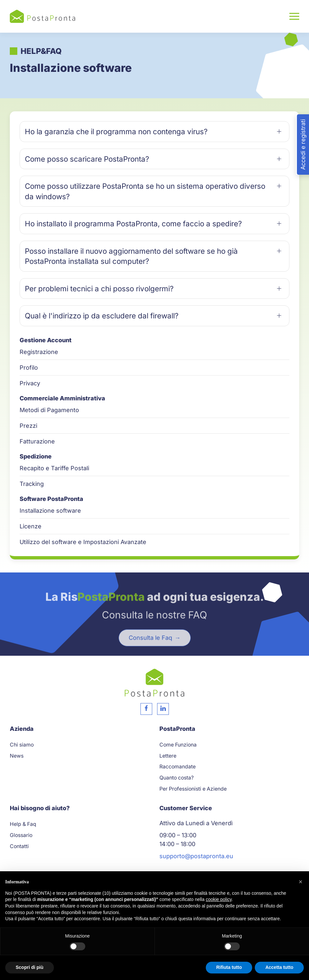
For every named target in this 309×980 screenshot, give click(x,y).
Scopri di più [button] (30, 967)
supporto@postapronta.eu (196, 856)
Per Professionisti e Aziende (193, 789)
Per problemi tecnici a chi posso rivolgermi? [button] (99, 289)
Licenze (31, 526)
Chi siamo (22, 745)
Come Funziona (178, 745)
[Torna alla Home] (42, 16)
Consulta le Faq (151, 650)
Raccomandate (178, 767)
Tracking (32, 484)
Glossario (21, 835)
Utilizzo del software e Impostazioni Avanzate (83, 542)
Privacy (30, 383)
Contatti (19, 846)
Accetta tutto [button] (279, 967)
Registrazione (39, 352)
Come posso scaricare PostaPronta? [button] (87, 159)
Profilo (29, 368)
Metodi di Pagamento (49, 410)
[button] (294, 16)
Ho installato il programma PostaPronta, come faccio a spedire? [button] (133, 224)
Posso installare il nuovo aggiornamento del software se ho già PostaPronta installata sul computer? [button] (131, 256)
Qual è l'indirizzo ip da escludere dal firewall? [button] (102, 316)
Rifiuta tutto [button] (229, 967)
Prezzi (28, 426)
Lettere (168, 756)
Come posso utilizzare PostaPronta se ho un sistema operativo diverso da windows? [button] (145, 191)
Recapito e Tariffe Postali (54, 468)
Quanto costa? (177, 778)
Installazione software (50, 511)
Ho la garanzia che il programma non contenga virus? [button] (116, 131)
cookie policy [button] (219, 899)
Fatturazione (37, 441)
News (17, 756)
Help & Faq (23, 824)
